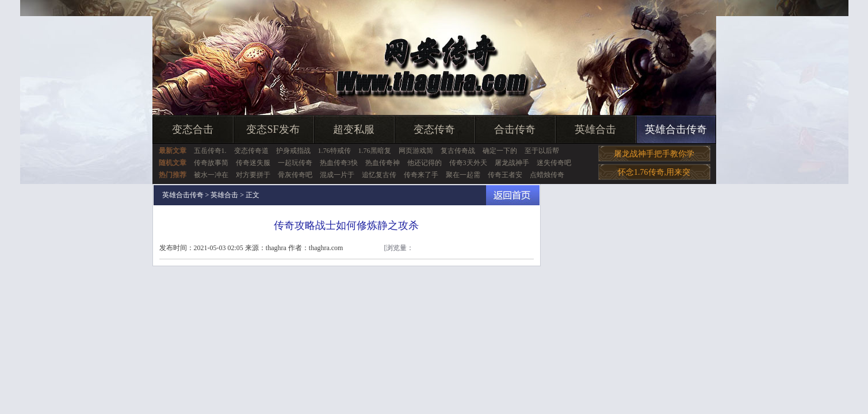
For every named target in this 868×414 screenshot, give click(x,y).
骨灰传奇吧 (295, 175)
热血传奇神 (383, 163)
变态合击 (193, 129)
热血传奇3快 (339, 163)
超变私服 (354, 129)
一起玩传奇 (295, 163)
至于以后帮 (542, 151)
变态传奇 (434, 129)
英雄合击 (595, 129)
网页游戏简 (416, 151)
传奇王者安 (505, 175)
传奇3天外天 (468, 163)
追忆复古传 (379, 175)
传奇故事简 (211, 163)
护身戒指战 (293, 151)
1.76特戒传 (334, 151)
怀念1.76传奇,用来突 (654, 172)
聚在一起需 (463, 175)
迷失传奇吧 (554, 163)
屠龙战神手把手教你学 (654, 154)
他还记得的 (425, 163)
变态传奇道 (251, 151)
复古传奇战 (458, 151)
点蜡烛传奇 (547, 175)
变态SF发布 (273, 129)
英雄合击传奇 (676, 129)
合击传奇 (515, 129)
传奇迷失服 (253, 163)
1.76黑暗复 (375, 151)
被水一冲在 (211, 175)
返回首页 (513, 195)
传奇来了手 (421, 175)
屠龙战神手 (512, 163)
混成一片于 (337, 175)
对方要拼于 (253, 175)
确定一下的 (500, 151)
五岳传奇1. (210, 151)
